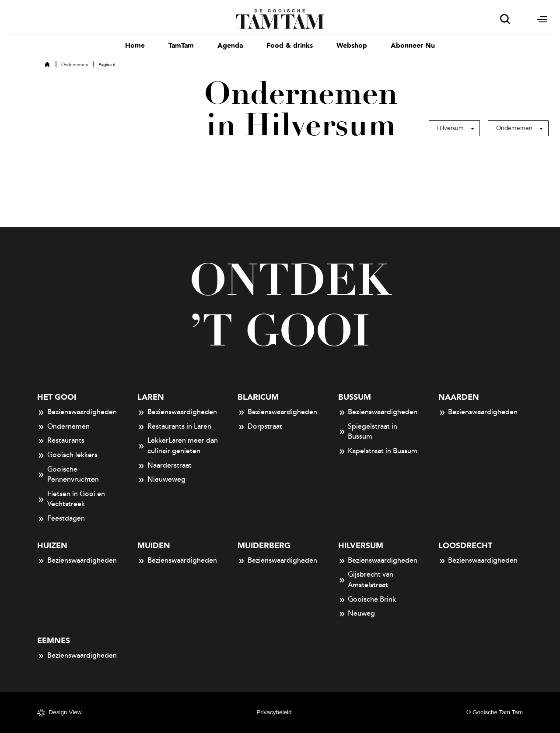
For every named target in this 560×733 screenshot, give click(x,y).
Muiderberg (264, 546)
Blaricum (258, 397)
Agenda (230, 46)
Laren (151, 397)
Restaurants (61, 441)
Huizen (52, 546)
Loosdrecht (465, 546)
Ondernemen (75, 65)
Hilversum (361, 546)
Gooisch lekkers (67, 455)
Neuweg (357, 614)
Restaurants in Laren (174, 427)
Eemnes (54, 641)
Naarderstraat (164, 466)
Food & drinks (290, 46)
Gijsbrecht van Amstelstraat (366, 580)
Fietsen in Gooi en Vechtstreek (71, 499)
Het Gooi (57, 397)
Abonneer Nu (413, 46)
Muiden (154, 546)
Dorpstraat (260, 427)
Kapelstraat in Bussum (378, 451)
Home (135, 46)
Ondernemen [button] (514, 128)
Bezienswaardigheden (77, 412)
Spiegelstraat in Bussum (368, 432)
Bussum (355, 397)
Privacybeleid (274, 712)
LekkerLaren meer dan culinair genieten (178, 446)
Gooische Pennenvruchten (68, 475)
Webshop (352, 46)
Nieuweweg (161, 480)
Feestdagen (61, 519)
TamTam (181, 46)
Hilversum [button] (450, 128)
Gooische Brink (367, 600)
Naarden (459, 397)
